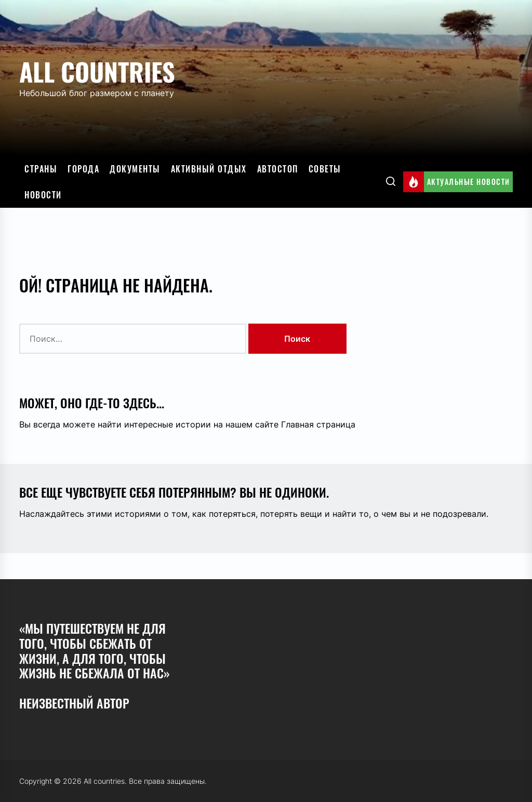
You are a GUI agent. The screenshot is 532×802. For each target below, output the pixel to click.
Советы (325, 169)
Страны (41, 169)
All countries (97, 71)
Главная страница (318, 424)
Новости (43, 195)
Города (83, 169)
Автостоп (278, 169)
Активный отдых (209, 169)
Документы (135, 169)
